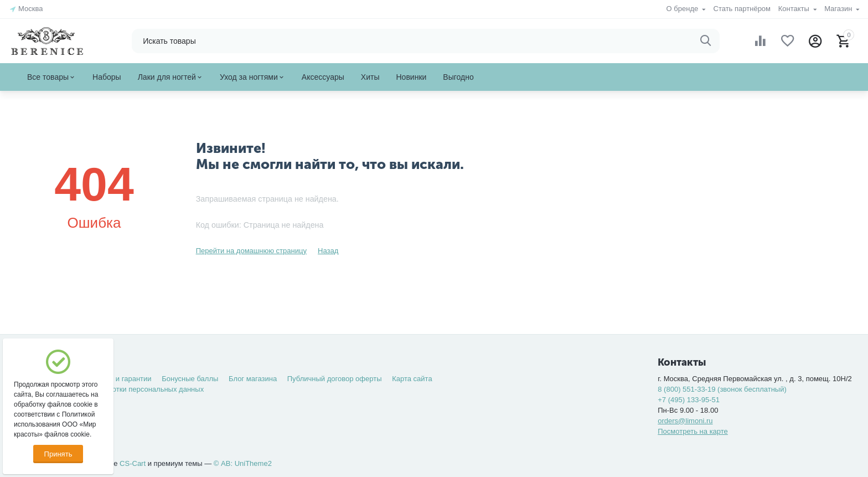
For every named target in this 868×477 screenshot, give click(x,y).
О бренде (683, 9)
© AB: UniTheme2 (243, 463)
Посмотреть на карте (693, 431)
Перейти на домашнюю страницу (251, 251)
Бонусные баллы (190, 379)
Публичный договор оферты (335, 379)
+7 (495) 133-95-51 (689, 400)
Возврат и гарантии (119, 379)
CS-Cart (133, 463)
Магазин (839, 9)
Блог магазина (253, 379)
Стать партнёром (742, 9)
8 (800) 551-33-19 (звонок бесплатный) (722, 389)
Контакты (795, 9)
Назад (328, 251)
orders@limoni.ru (685, 421)
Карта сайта (412, 379)
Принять (58, 454)
